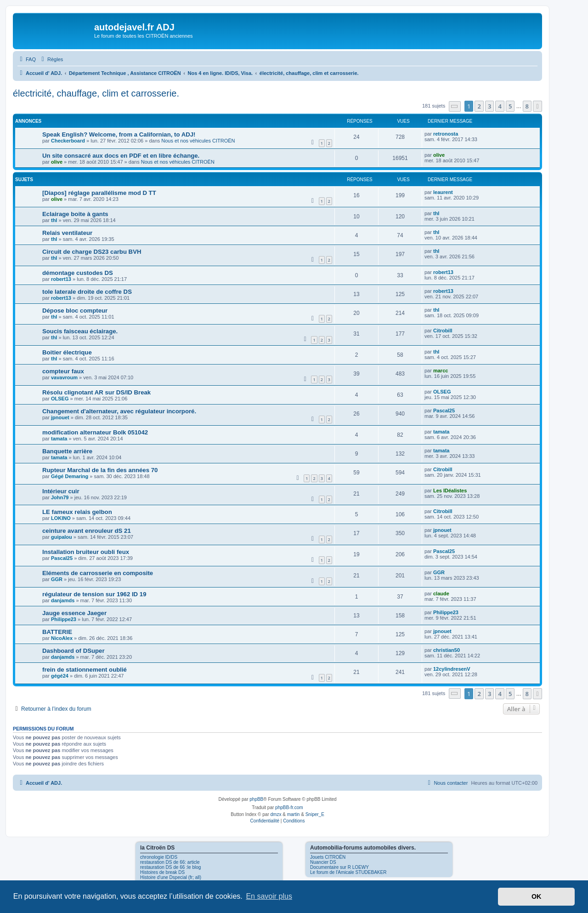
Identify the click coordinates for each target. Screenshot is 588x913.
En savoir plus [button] (269, 896)
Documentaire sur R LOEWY (339, 867)
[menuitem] (27, 59)
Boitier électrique (67, 352)
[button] (455, 106)
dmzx (276, 814)
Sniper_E (315, 814)
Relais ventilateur (67, 233)
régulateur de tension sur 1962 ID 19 (94, 594)
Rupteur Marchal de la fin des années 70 (100, 470)
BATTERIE (57, 632)
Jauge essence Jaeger (74, 613)
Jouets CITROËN (328, 857)
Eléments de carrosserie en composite (98, 573)
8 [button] (527, 106)
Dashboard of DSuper (73, 651)
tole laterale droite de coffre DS (87, 292)
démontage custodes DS (78, 273)
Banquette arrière (67, 451)
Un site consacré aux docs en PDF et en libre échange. (121, 156)
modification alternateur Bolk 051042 (95, 432)
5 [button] (510, 106)
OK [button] (537, 896)
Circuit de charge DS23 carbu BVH (92, 252)
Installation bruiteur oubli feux (86, 552)
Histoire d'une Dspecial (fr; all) (171, 877)
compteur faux (63, 371)
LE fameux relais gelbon (77, 512)
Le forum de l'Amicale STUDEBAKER (348, 872)
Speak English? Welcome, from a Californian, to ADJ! (119, 134)
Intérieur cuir (61, 491)
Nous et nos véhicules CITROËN (198, 141)
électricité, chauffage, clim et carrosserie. (96, 93)
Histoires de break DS (162, 872)
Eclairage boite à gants (75, 214)
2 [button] (479, 106)
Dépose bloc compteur (75, 311)
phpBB (256, 799)
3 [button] (489, 106)
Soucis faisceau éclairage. (80, 331)
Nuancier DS (323, 862)
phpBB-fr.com (289, 807)
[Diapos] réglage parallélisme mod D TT (99, 193)
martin (294, 814)
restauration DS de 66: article (170, 862)
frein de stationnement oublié (85, 670)
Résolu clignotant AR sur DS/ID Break (96, 392)
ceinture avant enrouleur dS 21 (87, 531)
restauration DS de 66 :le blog (170, 867)
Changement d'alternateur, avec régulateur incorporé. (119, 411)
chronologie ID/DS (159, 857)
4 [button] (500, 106)
